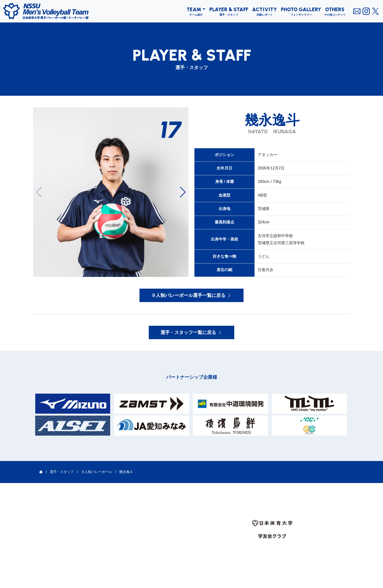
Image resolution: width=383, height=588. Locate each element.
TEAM (194, 9)
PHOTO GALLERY (301, 9)
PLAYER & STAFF (229, 9)
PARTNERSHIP (188, 556)
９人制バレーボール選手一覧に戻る (191, 295)
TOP (180, 503)
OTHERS (335, 9)
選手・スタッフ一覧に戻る (191, 332)
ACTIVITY (265, 9)
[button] (183, 192)
